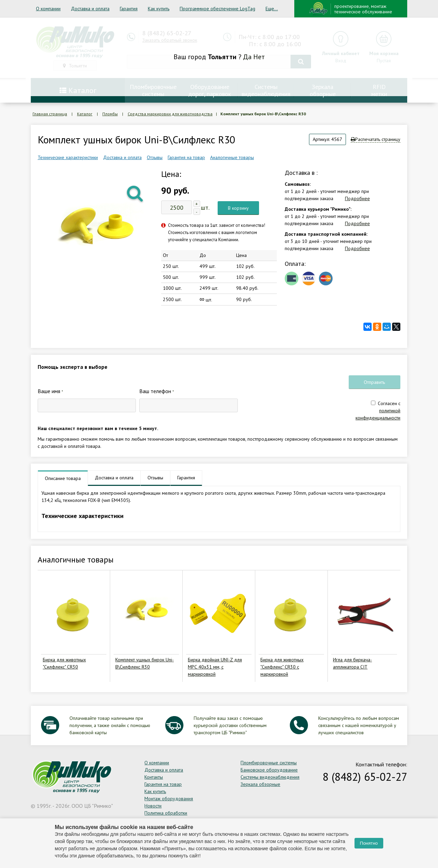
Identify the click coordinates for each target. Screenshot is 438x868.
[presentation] (293, 400)
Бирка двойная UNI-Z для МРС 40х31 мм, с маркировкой (215, 667)
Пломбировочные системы (269, 763)
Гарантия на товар (186, 157)
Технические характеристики (68, 157)
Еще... (272, 9)
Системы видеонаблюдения (270, 777)
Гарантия (129, 9)
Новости (153, 806)
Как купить (159, 9)
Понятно (369, 843)
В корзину (238, 208)
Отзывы (155, 157)
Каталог (85, 114)
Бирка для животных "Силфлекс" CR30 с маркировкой (282, 667)
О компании (48, 9)
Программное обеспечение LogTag (217, 9)
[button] (136, 193)
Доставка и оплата (90, 9)
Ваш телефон (157, 391)
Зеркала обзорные (260, 784)
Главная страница (50, 114)
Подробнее (357, 198)
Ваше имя (50, 391)
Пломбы (110, 114)
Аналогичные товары (232, 157)
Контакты (154, 777)
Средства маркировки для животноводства (170, 114)
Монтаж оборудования (169, 799)
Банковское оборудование (269, 770)
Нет (259, 57)
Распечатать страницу (376, 139)
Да (247, 57)
